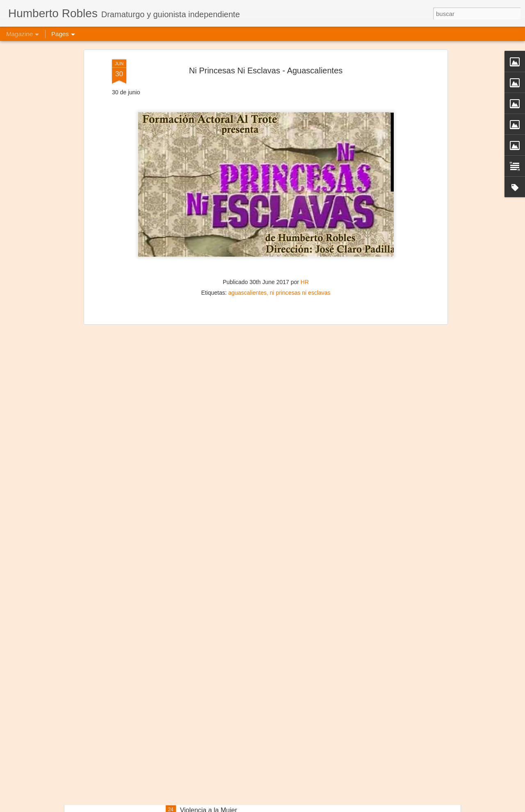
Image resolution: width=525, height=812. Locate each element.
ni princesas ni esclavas (300, 239)
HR (305, 228)
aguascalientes (248, 239)
